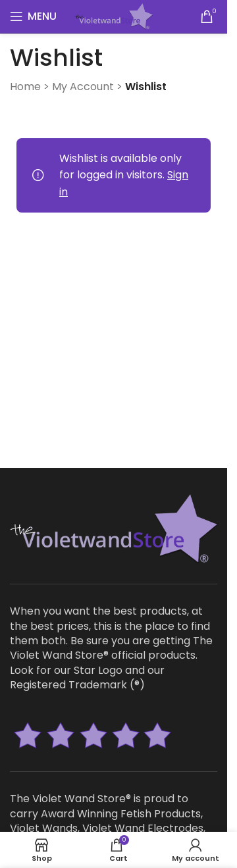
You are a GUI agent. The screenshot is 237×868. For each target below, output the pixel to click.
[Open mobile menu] (33, 16)
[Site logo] (113, 15)
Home (25, 87)
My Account (83, 87)
